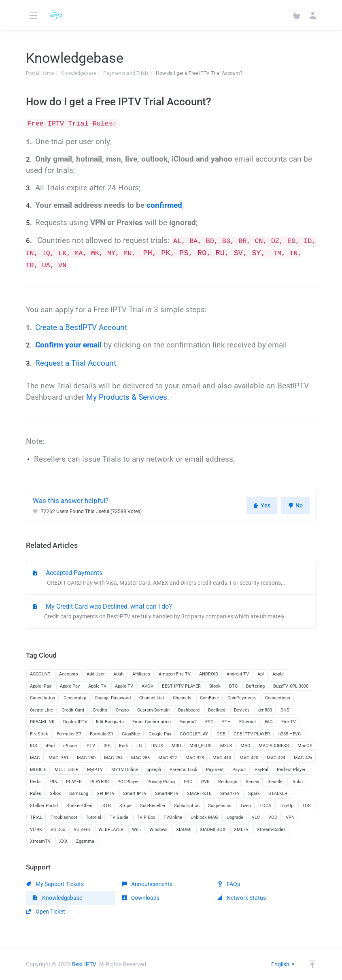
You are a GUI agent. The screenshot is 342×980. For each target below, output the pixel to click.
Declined (217, 710)
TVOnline (173, 817)
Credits (100, 710)
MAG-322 (168, 758)
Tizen (245, 806)
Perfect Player (291, 770)
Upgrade (235, 817)
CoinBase (209, 698)
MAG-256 (140, 758)
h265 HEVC (290, 734)
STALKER (278, 794)
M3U (176, 746)
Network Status (242, 898)
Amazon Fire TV (175, 674)
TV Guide (119, 817)
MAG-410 (222, 758)
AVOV (148, 686)
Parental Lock (184, 770)
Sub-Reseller (153, 806)
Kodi (123, 746)
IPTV (90, 746)
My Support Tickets (55, 884)
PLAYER (74, 782)
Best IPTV (84, 964)
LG (139, 746)
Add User (96, 674)
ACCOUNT (40, 674)
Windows (158, 830)
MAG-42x (303, 758)
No (295, 505)
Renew (252, 782)
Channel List (152, 698)
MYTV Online (125, 770)
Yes (262, 505)
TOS (306, 806)
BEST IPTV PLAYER (181, 686)
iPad (50, 746)
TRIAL (36, 817)
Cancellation (42, 698)
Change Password (113, 698)
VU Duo (58, 830)
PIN (54, 782)
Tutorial (93, 817)
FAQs (229, 884)
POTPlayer (128, 782)
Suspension (220, 806)
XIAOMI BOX (213, 830)
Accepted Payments (171, 578)
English (283, 964)
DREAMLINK (42, 722)
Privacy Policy (161, 782)
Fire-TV (289, 722)
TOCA (265, 806)
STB (107, 806)
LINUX (157, 746)
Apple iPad (41, 686)
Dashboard (189, 710)
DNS (285, 710)
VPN (290, 817)
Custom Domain (153, 710)
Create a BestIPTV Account (81, 328)
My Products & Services (127, 397)
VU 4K (36, 830)
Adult (119, 674)
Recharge (228, 782)
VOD (273, 817)
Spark (254, 794)
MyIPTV (95, 770)
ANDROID (209, 674)
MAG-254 (113, 758)
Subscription (187, 806)
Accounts (69, 674)
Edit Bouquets (110, 722)
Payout (239, 770)
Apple (278, 674)
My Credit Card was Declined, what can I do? (171, 612)
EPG (209, 722)
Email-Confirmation (152, 722)
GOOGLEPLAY (194, 734)
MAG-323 (195, 758)
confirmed (164, 205)
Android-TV (238, 674)
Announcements (147, 884)
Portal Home (40, 73)
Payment (215, 770)
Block (215, 686)
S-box (55, 794)
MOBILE (38, 770)
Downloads (141, 898)
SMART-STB (199, 794)
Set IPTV (106, 794)
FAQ (269, 722)
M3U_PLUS (201, 746)
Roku (298, 782)
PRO (188, 782)
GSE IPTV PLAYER (252, 734)
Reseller (276, 782)
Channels (182, 698)
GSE (221, 734)
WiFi (136, 830)
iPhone (70, 746)
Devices (242, 710)
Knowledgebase (79, 73)
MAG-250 (86, 758)
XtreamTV (40, 841)
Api (261, 674)
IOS (34, 746)
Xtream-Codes (271, 830)
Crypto (122, 710)
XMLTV (241, 830)
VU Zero (82, 830)
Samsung (79, 794)
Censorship (75, 698)
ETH (226, 722)
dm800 (265, 710)
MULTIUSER (67, 770)
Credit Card (73, 710)
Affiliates (141, 674)
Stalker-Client (80, 806)
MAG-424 (276, 758)
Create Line (41, 710)
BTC (233, 686)
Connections (278, 698)
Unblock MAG (204, 817)
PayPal (261, 770)
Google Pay (160, 734)
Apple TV (97, 686)
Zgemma (85, 841)
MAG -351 (58, 758)
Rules (36, 794)
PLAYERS (100, 782)
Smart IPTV (135, 794)
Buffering (255, 686)
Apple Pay (70, 686)
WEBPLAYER (111, 830)
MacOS (305, 746)
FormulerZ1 (102, 734)
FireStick (39, 734)
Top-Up (287, 806)
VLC (256, 817)
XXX (63, 841)
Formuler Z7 (69, 734)
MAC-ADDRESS (274, 746)
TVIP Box (146, 817)
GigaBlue (131, 734)
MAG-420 (249, 758)
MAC (245, 746)
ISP (107, 746)
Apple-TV (124, 686)
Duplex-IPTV (75, 722)
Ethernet (248, 722)
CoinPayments (242, 698)
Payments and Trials (126, 73)
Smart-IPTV (167, 794)
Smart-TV (230, 794)
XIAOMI (184, 830)
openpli (154, 770)
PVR (205, 782)
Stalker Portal (44, 806)
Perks (36, 782)
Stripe (125, 806)
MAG (35, 758)
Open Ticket (46, 912)
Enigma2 (188, 722)
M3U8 (226, 746)
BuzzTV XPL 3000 (291, 686)
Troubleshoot (64, 817)
